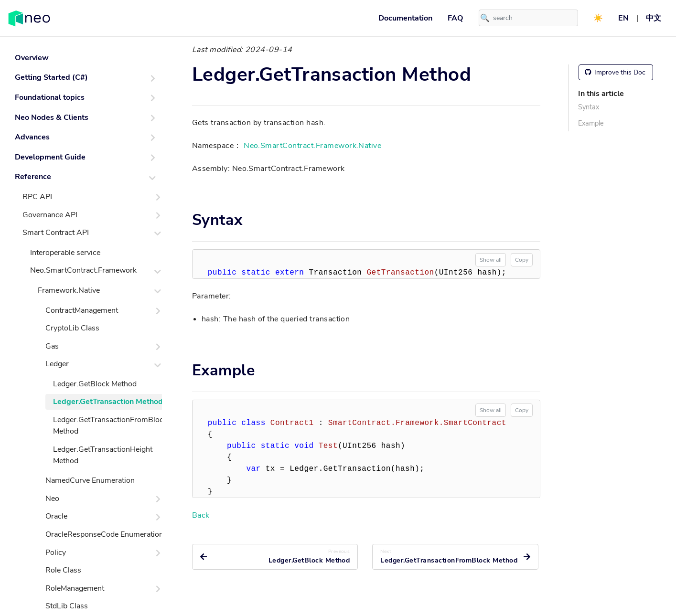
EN (623, 18)
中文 (654, 18)
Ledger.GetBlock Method (95, 384)
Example (591, 123)
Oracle (56, 516)
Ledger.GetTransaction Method (108, 402)
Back (201, 515)
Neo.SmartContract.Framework (83, 270)
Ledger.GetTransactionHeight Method (103, 455)
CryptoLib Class (72, 328)
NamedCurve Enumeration (90, 480)
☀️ (598, 18)
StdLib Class (67, 606)
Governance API (50, 215)
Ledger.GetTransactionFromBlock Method (110, 425)
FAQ (456, 18)
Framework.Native (69, 290)
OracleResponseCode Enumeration (104, 534)
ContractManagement (82, 310)
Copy (522, 260)
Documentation (405, 18)
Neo (52, 499)
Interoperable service (65, 253)
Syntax (589, 107)
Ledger (57, 364)
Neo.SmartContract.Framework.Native (312, 146)
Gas (52, 346)
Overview (32, 58)
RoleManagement (75, 588)
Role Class (63, 570)
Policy (56, 552)
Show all (491, 260)
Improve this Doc (615, 72)
